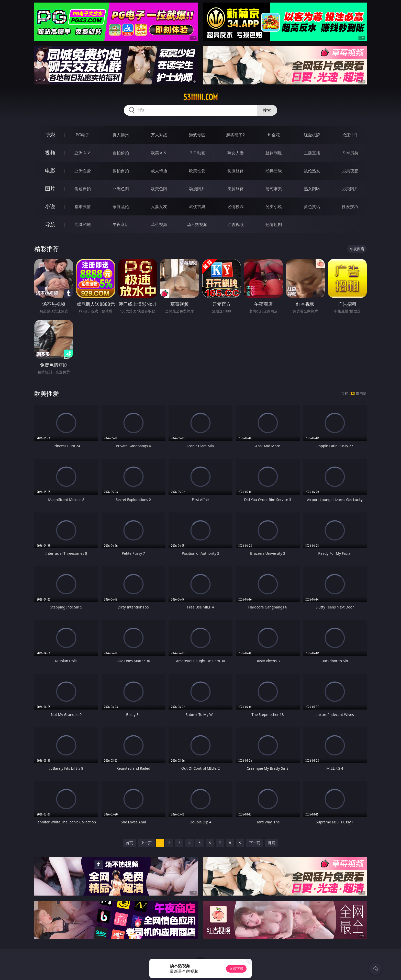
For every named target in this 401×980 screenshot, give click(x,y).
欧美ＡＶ (159, 153)
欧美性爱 (197, 171)
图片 (50, 188)
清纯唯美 (274, 189)
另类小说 (274, 206)
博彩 (50, 135)
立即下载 (236, 969)
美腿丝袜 (236, 189)
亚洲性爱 (83, 171)
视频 (50, 153)
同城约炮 (83, 224)
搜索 (267, 110)
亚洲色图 (121, 189)
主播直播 (312, 153)
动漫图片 (197, 189)
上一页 (146, 843)
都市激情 (83, 206)
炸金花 (274, 135)
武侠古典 (197, 206)
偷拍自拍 (121, 171)
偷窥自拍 (83, 189)
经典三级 (274, 171)
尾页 (272, 843)
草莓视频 (159, 224)
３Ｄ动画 (197, 153)
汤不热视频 (197, 224)
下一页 (255, 843)
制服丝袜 (236, 171)
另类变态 (350, 171)
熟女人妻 (236, 153)
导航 (50, 224)
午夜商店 (121, 224)
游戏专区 (197, 135)
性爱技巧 (350, 206)
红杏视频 (236, 224)
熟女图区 (312, 189)
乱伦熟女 (312, 171)
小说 (50, 206)
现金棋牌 (312, 135)
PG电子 (82, 135)
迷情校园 (236, 206)
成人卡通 (159, 171)
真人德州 (121, 135)
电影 (50, 171)
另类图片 (350, 189)
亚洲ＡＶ (83, 153)
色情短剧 (274, 224)
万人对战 (159, 135)
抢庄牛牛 (350, 135)
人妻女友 (159, 206)
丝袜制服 (274, 153)
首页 (129, 843)
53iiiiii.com (201, 97)
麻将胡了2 (235, 135)
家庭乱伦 (121, 206)
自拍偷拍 (121, 153)
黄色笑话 (312, 206)
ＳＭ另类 (350, 153)
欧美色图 (159, 189)
